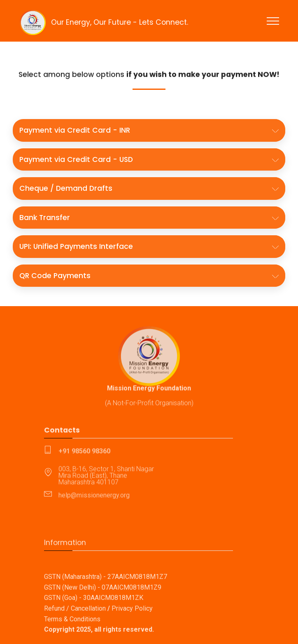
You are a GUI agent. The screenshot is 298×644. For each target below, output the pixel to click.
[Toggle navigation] (273, 21)
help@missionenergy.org (94, 497)
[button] (149, 130)
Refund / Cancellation (75, 626)
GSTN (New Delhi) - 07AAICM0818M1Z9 (103, 605)
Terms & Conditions (72, 637)
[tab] (149, 130)
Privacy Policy (132, 626)
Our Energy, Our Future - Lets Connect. (120, 22)
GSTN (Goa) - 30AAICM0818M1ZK (94, 616)
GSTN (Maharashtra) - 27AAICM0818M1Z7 (106, 594)
